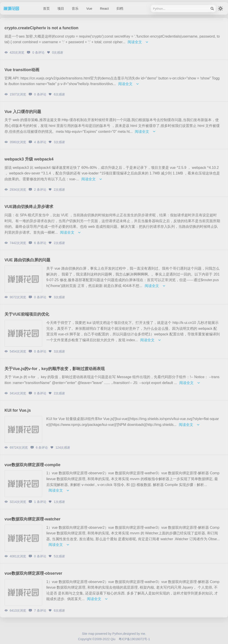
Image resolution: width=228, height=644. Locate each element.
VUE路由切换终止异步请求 (29, 207)
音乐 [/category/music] (75, 8)
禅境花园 (17, 8)
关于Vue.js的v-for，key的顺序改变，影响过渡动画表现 (55, 369)
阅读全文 (139, 42)
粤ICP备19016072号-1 (134, 639)
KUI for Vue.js (18, 410)
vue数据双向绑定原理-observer (33, 573)
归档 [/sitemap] (120, 8)
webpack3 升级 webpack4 (29, 159)
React (104, 8)
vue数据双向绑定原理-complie (32, 465)
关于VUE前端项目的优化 (27, 314)
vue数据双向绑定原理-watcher (32, 519)
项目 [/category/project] (61, 8)
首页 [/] (46, 8)
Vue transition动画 (22, 70)
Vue (89, 8)
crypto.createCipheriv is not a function (41, 28)
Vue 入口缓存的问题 (23, 112)
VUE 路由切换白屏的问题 (27, 260)
